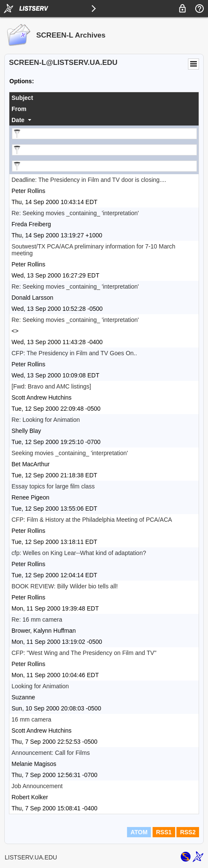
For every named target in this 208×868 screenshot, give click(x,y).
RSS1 (164, 832)
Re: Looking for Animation (46, 420)
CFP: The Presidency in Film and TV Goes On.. (74, 353)
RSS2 (188, 832)
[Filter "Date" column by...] (104, 166)
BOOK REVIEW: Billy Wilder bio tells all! (65, 586)
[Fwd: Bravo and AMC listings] (51, 386)
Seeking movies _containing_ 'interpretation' (70, 453)
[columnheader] (104, 98)
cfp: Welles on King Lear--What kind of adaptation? (79, 553)
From (19, 109)
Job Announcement (37, 786)
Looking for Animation (40, 686)
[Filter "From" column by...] (104, 150)
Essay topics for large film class (53, 486)
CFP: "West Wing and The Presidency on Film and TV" (84, 653)
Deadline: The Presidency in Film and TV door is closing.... (89, 180)
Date (18, 120)
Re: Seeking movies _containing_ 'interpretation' (75, 213)
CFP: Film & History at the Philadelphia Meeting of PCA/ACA (92, 520)
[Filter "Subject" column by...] (104, 134)
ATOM (139, 832)
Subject (22, 98)
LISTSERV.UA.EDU (31, 857)
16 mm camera (31, 719)
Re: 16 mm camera (37, 620)
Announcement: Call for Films (51, 753)
